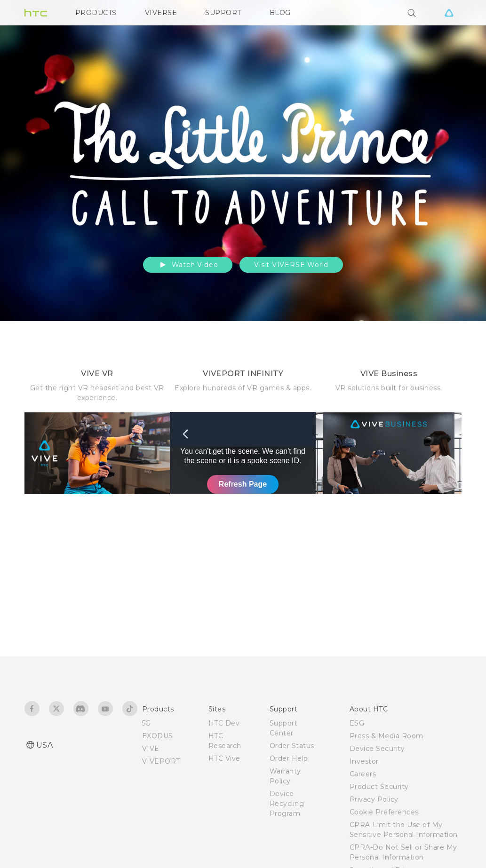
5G (147, 723)
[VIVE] (449, 13)
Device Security (377, 749)
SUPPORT (223, 13)
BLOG (280, 13)
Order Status (292, 746)
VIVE (151, 749)
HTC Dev (224, 723)
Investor (364, 761)
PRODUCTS (96, 13)
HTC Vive (224, 758)
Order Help (289, 758)
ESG (357, 723)
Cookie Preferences (384, 812)
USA (45, 745)
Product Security (379, 787)
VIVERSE (161, 13)
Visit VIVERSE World (291, 265)
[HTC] (36, 13)
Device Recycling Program (287, 804)
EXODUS (158, 736)
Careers (363, 774)
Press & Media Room (386, 736)
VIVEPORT (161, 761)
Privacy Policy (374, 799)
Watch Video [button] (188, 265)
